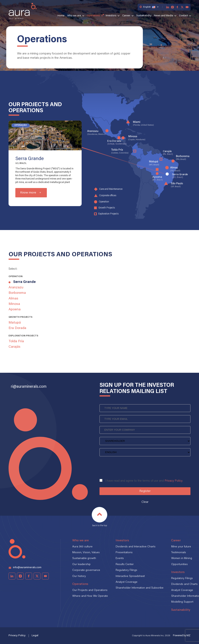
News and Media (164, 16)
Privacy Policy (173, 481)
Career (126, 16)
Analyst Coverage (127, 582)
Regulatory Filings (126, 570)
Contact (183, 16)
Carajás (14, 347)
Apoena (15, 310)
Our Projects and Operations (90, 590)
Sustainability (144, 16)
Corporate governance (86, 570)
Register (145, 491)
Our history (79, 576)
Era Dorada (17, 328)
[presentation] (129, 466)
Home (61, 16)
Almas (13, 299)
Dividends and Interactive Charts (136, 547)
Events (120, 558)
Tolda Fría (16, 341)
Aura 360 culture (82, 547)
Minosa (14, 304)
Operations (93, 16)
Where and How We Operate (90, 596)
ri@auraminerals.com (29, 387)
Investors (111, 16)
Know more (28, 193)
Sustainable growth (84, 558)
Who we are (74, 16)
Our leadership (81, 564)
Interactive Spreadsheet (130, 576)
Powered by (182, 636)
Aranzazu (16, 288)
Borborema (17, 293)
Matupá (15, 323)
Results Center (125, 564)
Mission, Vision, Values (86, 553)
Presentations (124, 553)
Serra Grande (24, 282)
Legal (35, 636)
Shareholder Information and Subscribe (140, 588)
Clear (145, 502)
